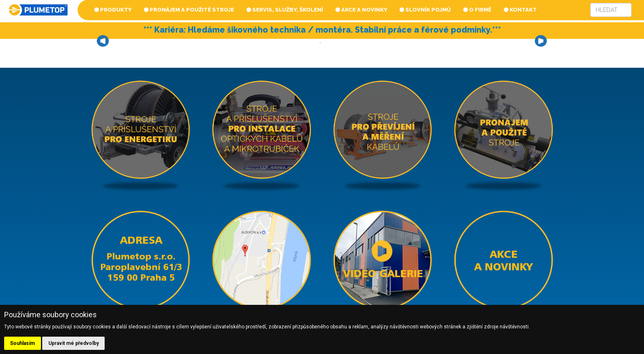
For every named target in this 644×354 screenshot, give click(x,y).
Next (541, 41)
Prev (103, 41)
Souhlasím (22, 343)
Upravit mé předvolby (74, 343)
